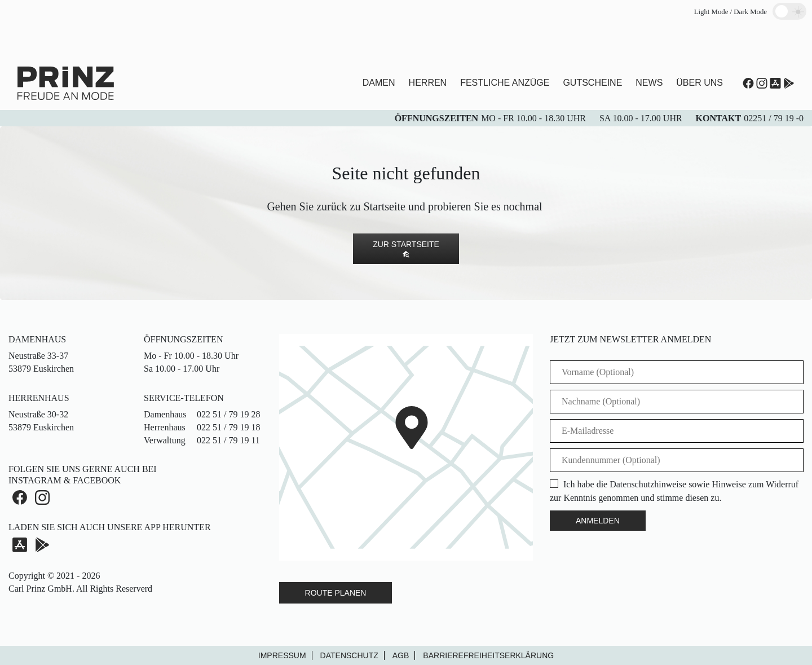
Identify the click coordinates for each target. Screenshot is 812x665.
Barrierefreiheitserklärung (488, 655)
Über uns (700, 83)
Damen (379, 83)
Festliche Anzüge (505, 83)
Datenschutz (349, 655)
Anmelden (598, 521)
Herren (428, 83)
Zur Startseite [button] (406, 249)
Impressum (282, 655)
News (649, 83)
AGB (401, 655)
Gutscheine (592, 83)
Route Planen (336, 593)
